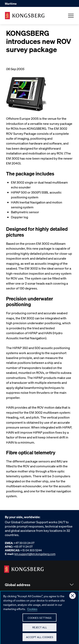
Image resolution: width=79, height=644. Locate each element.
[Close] (73, 597)
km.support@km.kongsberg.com (35, 554)
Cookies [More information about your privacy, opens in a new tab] (32, 610)
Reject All (40, 629)
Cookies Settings (40, 619)
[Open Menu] (71, 16)
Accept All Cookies (40, 639)
